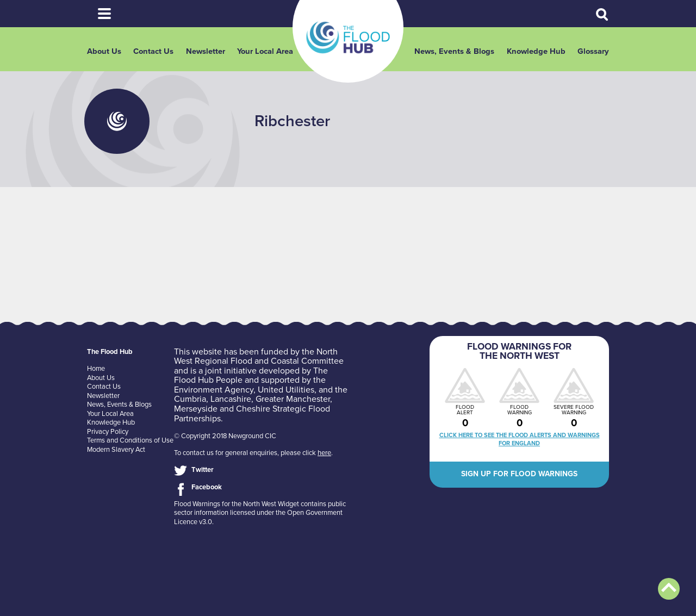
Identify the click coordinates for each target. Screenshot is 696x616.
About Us (104, 51)
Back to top (669, 589)
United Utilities (286, 390)
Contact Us (153, 51)
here (324, 453)
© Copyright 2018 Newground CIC (225, 436)
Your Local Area (265, 51)
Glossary (593, 51)
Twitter (203, 470)
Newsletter (206, 51)
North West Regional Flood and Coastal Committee (259, 357)
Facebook (207, 487)
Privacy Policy (108, 432)
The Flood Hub (348, 38)
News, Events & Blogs (454, 51)
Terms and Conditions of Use (130, 440)
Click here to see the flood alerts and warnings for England (520, 439)
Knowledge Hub (536, 51)
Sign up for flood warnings (519, 474)
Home (96, 369)
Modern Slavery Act (116, 450)
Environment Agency (214, 390)
